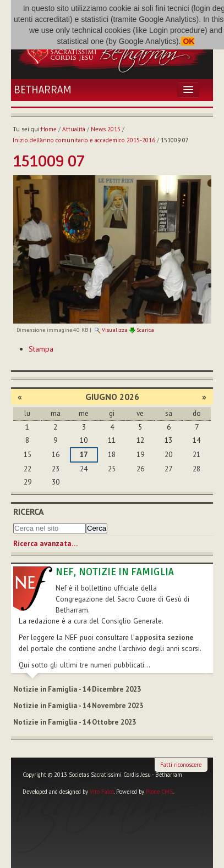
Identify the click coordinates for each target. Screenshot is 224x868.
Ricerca (29, 511)
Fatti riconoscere (181, 765)
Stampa (41, 349)
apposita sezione (164, 638)
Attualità (74, 129)
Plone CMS (159, 792)
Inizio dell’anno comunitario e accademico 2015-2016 (84, 140)
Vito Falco (102, 792)
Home (49, 129)
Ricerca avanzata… (45, 544)
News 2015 (106, 129)
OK (188, 41)
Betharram (43, 90)
